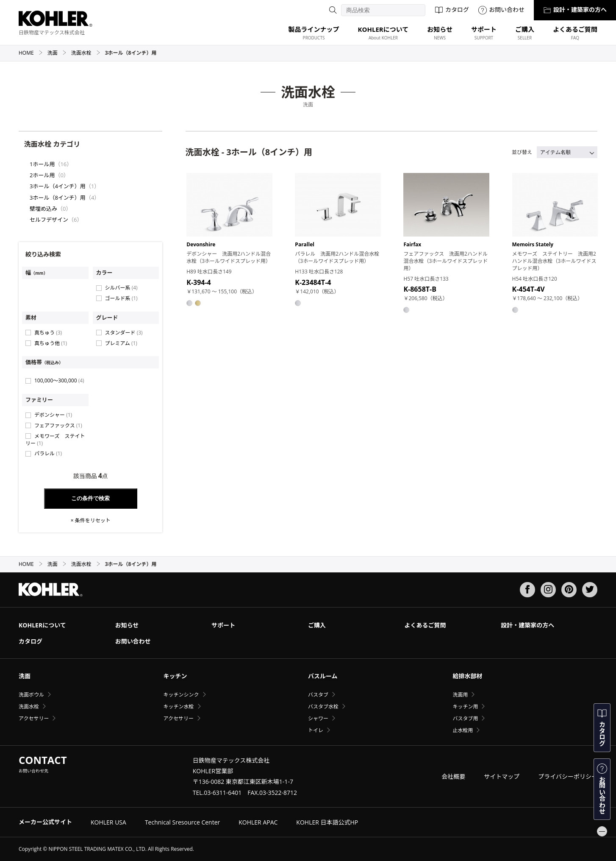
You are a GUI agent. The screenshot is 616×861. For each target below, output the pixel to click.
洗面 (57, 53)
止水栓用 (463, 730)
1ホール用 (42, 164)
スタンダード (124, 333)
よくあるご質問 (425, 625)
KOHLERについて (42, 625)
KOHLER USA (108, 822)
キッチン (175, 676)
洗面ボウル (31, 695)
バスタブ (318, 695)
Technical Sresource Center (182, 822)
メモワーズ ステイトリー (55, 440)
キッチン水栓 (178, 706)
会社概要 (453, 776)
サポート (223, 625)
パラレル (48, 453)
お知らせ (127, 625)
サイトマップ (502, 776)
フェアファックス (58, 425)
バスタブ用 (465, 718)
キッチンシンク (181, 695)
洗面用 (460, 695)
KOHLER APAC (258, 822)
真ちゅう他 (51, 343)
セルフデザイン (49, 220)
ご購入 (317, 625)
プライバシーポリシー (568, 776)
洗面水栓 (86, 53)
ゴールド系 (121, 298)
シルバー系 (121, 288)
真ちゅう (48, 333)
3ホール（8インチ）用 (58, 198)
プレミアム (121, 343)
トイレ (316, 730)
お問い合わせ (501, 10)
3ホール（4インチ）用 (58, 186)
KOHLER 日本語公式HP (327, 822)
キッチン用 (465, 706)
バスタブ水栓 (323, 706)
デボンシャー (53, 415)
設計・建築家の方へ (575, 10)
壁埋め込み (43, 209)
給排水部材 (467, 676)
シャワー (318, 718)
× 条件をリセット (91, 521)
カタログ (452, 10)
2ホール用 (42, 175)
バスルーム (323, 676)
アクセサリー (34, 718)
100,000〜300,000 (59, 380)
